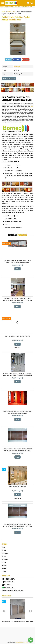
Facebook (17, 60)
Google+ (26, 60)
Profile (4, 556)
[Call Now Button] (31, 640)
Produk (4, 550)
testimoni (4, 565)
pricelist (4, 568)
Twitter (8, 60)
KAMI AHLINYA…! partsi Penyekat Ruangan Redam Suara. (17, 621)
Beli (18, 269)
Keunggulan (5, 553)
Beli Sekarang (9, 79)
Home (4, 12)
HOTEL (32, 107)
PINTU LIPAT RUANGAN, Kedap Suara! (18, 487)
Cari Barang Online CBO (22, 642)
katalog (4, 571)
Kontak (4, 562)
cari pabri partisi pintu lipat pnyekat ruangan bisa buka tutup (16, 18)
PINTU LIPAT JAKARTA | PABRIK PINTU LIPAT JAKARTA (17, 336)
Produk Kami (11, 12)
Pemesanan (5, 559)
